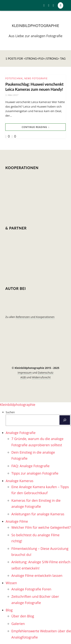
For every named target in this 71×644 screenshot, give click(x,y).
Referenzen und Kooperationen (35, 317)
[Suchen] (65, 420)
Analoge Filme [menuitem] (17, 521)
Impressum (25, 373)
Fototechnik (14, 78)
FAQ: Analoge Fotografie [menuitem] (30, 466)
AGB (23, 377)
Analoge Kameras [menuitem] (20, 481)
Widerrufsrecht (41, 377)
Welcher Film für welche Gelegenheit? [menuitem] (41, 527)
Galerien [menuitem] (18, 624)
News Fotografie (36, 78)
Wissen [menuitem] (11, 583)
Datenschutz (46, 373)
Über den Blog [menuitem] (23, 616)
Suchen (10, 412)
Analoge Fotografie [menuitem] (21, 433)
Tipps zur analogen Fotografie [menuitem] (35, 473)
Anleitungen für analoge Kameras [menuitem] (38, 514)
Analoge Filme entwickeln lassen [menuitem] (37, 576)
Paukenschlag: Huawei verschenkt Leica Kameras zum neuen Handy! (34, 87)
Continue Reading (34, 127)
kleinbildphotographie (36, 26)
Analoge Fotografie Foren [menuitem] (31, 589)
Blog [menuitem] (9, 610)
